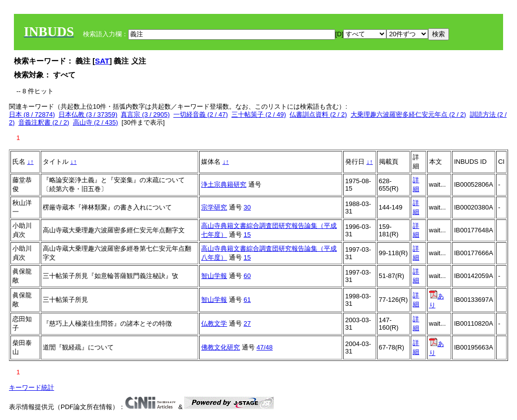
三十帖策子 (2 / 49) (259, 114)
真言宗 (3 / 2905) (145, 114)
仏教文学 (214, 323)
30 (247, 207)
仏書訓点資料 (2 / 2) (318, 114)
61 (247, 300)
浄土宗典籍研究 (224, 184)
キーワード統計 (32, 387)
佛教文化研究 (221, 347)
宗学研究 (214, 207)
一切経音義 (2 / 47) (201, 114)
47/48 (265, 347)
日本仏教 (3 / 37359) (88, 114)
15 (247, 235)
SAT (102, 61)
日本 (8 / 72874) (32, 114)
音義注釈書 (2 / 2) (44, 122)
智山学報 (214, 276)
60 (247, 276)
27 (247, 323)
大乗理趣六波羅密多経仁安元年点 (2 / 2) (408, 114)
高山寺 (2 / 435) (96, 122)
